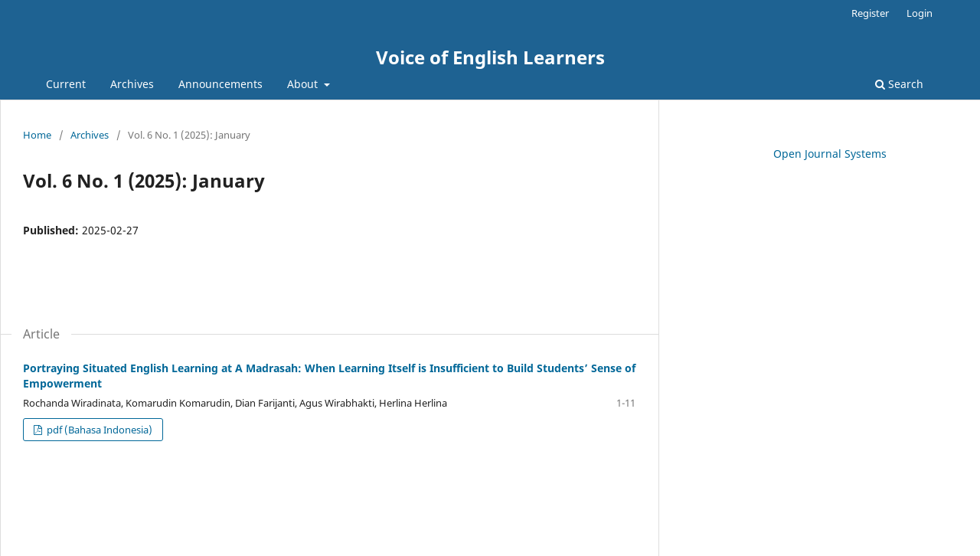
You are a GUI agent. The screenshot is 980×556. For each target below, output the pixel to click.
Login (920, 13)
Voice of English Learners (490, 57)
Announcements (220, 84)
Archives (132, 84)
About (304, 84)
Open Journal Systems (830, 154)
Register (870, 13)
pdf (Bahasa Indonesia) (98, 430)
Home (37, 135)
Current (66, 84)
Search (899, 84)
